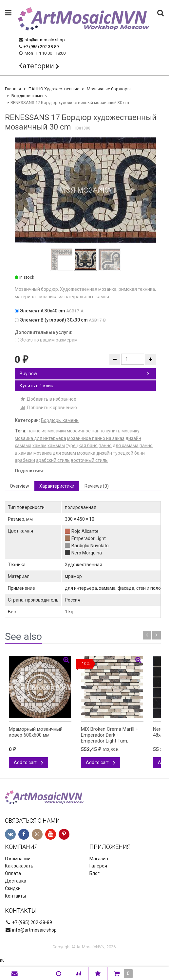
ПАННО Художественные (54, 89)
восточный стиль (89, 460)
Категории (36, 66)
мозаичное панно (86, 431)
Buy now (84, 374)
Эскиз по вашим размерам (46, 340)
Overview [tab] (19, 486)
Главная (13, 89)
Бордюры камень (29, 96)
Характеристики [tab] (57, 486)
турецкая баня (82, 446)
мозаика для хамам (55, 453)
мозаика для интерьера (40, 438)
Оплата (13, 873)
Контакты (15, 896)
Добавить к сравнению (48, 408)
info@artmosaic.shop (44, 40)
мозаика (86, 453)
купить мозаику (123, 431)
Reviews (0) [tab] (97, 486)
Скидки (13, 888)
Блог (94, 873)
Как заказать (19, 866)
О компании (18, 859)
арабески (25, 460)
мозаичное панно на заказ (96, 438)
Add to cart (28, 762)
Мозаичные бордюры (109, 89)
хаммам (56, 446)
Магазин (99, 859)
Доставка (16, 881)
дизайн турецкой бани (121, 453)
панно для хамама (119, 446)
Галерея (98, 866)
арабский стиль (53, 460)
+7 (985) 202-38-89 (41, 47)
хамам (39, 446)
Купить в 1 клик (36, 386)
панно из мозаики (47, 431)
